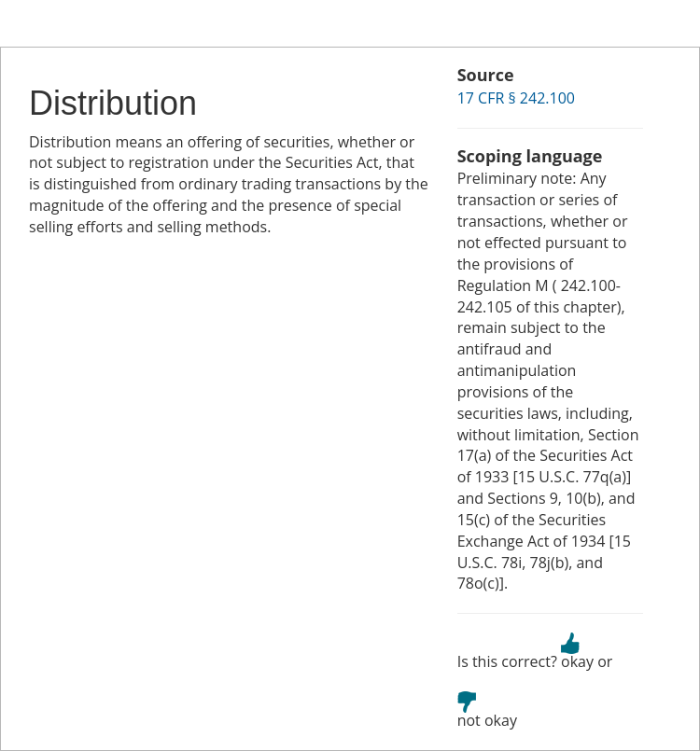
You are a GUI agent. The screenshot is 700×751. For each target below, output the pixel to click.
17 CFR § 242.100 (516, 98)
